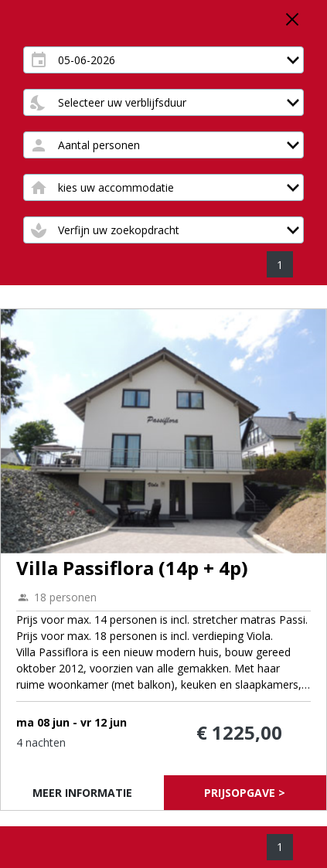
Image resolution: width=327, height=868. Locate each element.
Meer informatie (82, 793)
